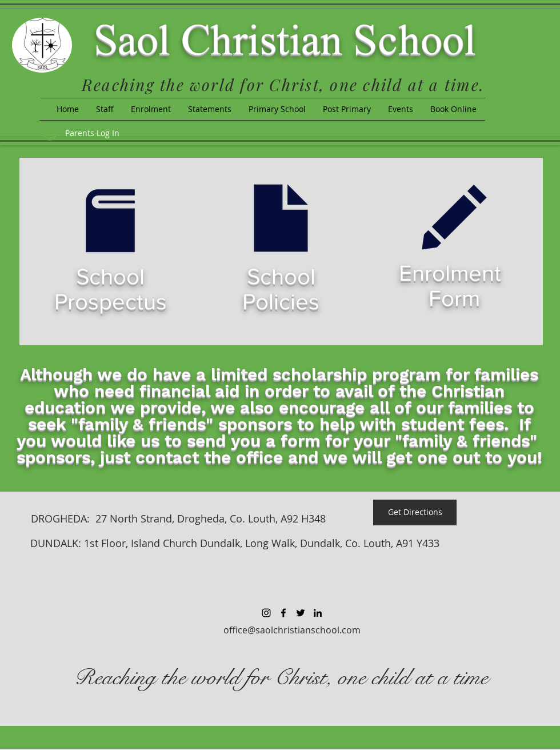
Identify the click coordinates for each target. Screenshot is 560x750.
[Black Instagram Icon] (266, 613)
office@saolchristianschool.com (292, 630)
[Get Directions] (415, 512)
